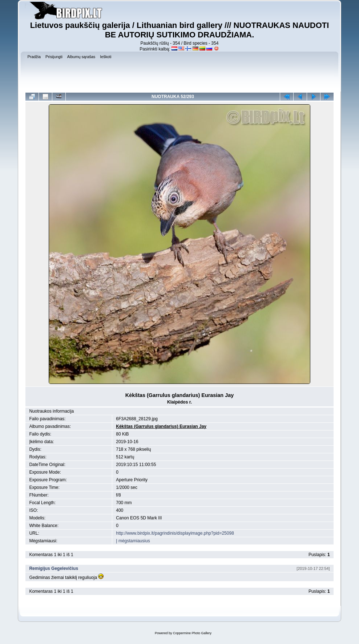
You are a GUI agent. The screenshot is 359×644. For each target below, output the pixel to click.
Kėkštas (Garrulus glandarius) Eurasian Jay (161, 426)
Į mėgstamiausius (133, 541)
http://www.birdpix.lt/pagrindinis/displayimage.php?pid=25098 (175, 533)
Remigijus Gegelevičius (54, 568)
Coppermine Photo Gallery (192, 633)
